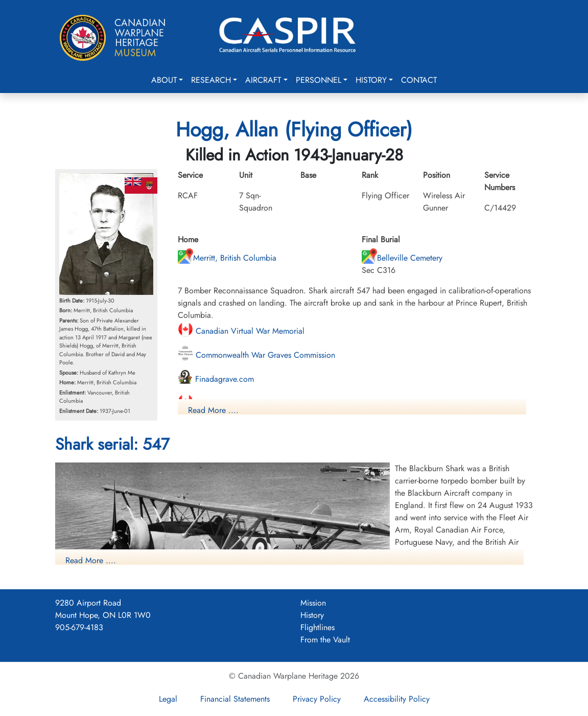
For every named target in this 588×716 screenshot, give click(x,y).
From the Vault (325, 640)
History (371, 80)
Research (211, 80)
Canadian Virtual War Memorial (241, 331)
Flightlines (317, 627)
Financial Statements (235, 699)
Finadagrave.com (216, 379)
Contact (419, 80)
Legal (168, 699)
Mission (313, 603)
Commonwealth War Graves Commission (256, 355)
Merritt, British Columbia (227, 258)
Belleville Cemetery (402, 258)
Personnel (319, 80)
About (164, 80)
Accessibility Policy (397, 699)
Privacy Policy (317, 699)
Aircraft (263, 80)
